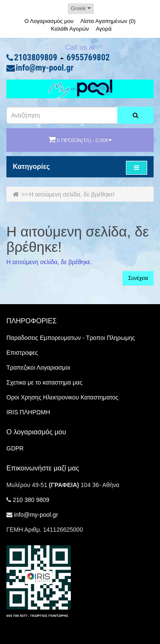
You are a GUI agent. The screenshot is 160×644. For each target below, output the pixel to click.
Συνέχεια (138, 278)
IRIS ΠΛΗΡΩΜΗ (28, 412)
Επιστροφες (22, 353)
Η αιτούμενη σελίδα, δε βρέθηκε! (72, 194)
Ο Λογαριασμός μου (49, 21)
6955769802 (88, 58)
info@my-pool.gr (45, 68)
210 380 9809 (31, 500)
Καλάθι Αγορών (70, 29)
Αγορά (103, 29)
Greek (81, 8)
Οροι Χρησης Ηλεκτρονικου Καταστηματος (62, 397)
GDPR (15, 448)
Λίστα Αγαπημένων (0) (108, 21)
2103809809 (36, 58)
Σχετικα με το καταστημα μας (44, 382)
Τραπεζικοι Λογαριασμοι (38, 368)
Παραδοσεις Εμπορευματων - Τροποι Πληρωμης (71, 338)
